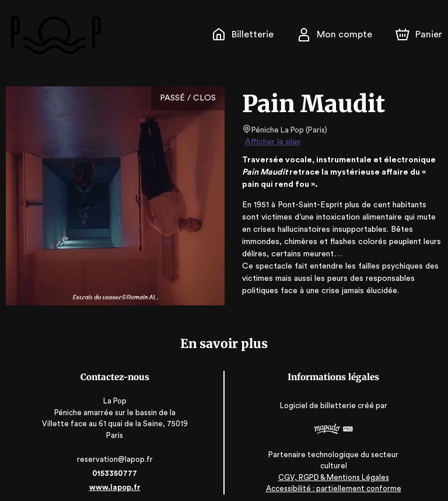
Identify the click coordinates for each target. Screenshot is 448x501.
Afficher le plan (272, 142)
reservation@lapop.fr (115, 448)
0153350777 (114, 462)
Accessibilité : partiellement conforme (333, 477)
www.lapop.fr (115, 476)
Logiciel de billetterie (318, 402)
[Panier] (419, 34)
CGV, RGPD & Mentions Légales (334, 466)
